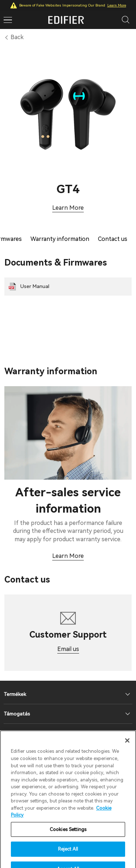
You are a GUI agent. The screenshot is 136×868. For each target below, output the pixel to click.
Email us (68, 649)
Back (17, 37)
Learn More (117, 5)
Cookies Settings (68, 837)
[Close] (127, 748)
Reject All (68, 857)
